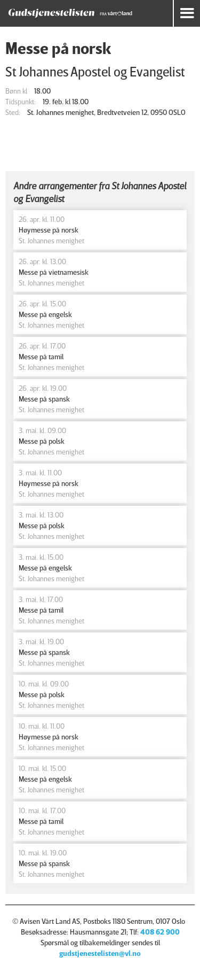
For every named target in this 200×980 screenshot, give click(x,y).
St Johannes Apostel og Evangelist (95, 71)
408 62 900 (160, 932)
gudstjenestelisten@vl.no (100, 953)
